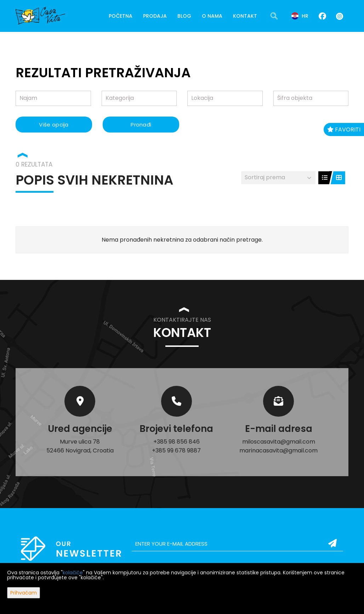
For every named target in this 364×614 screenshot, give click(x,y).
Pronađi (141, 125)
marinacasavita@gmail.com (278, 450)
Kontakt (245, 16)
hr (300, 16)
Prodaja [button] (155, 16)
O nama (212, 16)
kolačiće (73, 573)
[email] (237, 544)
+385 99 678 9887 (176, 450)
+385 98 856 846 (177, 442)
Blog (184, 16)
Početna (121, 16)
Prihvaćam (24, 593)
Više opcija (54, 125)
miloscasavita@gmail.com (279, 442)
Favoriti (344, 129)
